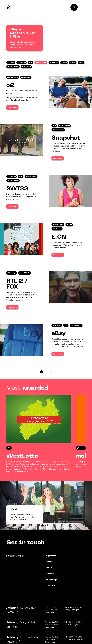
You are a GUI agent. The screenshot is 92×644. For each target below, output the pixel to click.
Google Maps (50, 612)
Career (50, 574)
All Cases (11, 63)
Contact (51, 586)
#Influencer (26, 67)
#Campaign (21, 63)
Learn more (12, 108)
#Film (81, 63)
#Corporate (54, 63)
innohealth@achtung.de (74, 639)
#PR (31, 63)
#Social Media (41, 63)
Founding (51, 580)
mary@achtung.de (71, 625)
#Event (73, 63)
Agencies (51, 556)
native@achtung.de (72, 610)
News (49, 568)
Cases (49, 562)
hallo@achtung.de (15, 556)
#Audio (64, 63)
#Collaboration (13, 67)
